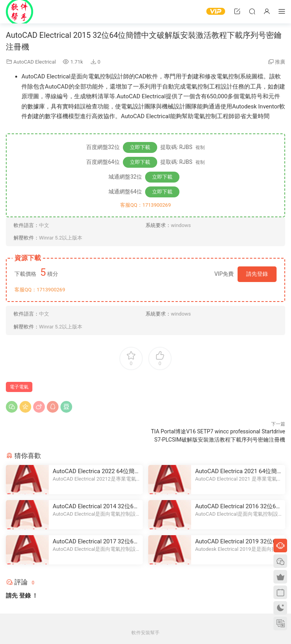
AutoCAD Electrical (35, 62)
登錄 (25, 596)
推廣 (280, 62)
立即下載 (140, 147)
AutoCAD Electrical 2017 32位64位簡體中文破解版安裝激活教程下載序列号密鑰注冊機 (95, 542)
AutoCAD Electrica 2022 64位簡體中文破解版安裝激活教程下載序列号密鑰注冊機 (94, 471)
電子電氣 (19, 387)
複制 (200, 147)
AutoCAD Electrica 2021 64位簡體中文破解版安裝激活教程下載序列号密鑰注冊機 (236, 471)
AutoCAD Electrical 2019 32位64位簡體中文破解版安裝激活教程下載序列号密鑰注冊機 (237, 542)
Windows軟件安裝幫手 (20, 12)
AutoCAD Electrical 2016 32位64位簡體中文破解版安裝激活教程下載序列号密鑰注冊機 (237, 507)
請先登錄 (257, 274)
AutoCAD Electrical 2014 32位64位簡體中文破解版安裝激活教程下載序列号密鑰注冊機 (95, 507)
